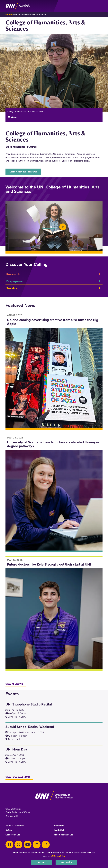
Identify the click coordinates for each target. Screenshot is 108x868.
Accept (42, 862)
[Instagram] (46, 845)
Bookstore (59, 826)
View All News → (16, 684)
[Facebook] (9, 845)
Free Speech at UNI (64, 835)
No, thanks (66, 862)
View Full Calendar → (19, 777)
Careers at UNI (13, 835)
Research (13, 274)
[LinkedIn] (37, 845)
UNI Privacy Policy (58, 856)
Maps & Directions (15, 826)
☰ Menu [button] (12, 117)
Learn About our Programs (23, 172)
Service (12, 288)
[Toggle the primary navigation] (100, 6)
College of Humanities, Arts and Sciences (25, 112)
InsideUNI (59, 830)
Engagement (16, 281)
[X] (18, 845)
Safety (9, 830)
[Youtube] (28, 845)
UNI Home (9, 14)
